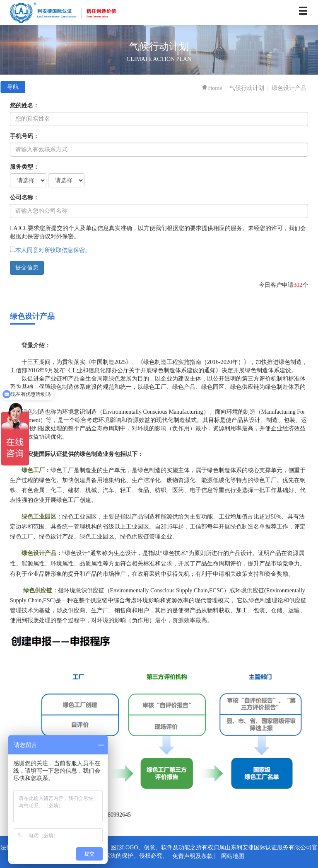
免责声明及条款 (193, 856)
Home (212, 88)
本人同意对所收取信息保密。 (53, 250)
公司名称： (24, 198)
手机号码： (24, 136)
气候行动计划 (247, 88)
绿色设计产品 (289, 88)
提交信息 (27, 268)
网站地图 (233, 856)
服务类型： (24, 167)
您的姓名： (24, 105)
